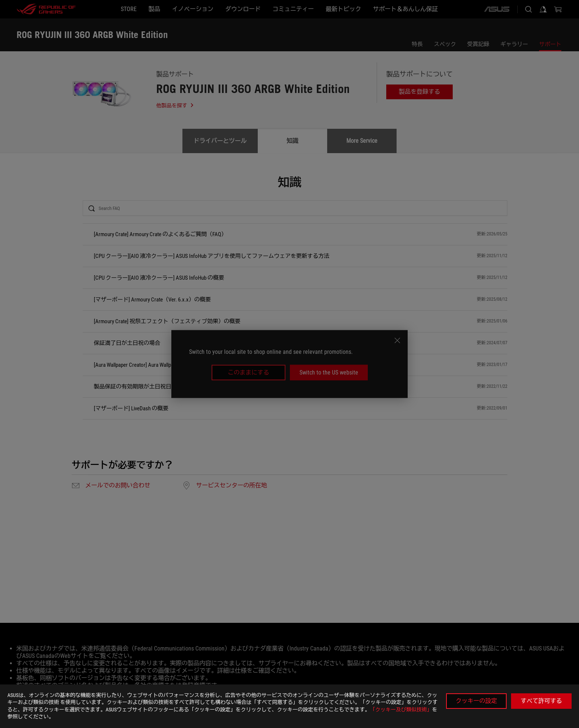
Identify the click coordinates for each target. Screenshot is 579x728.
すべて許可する (541, 701)
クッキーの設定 (476, 701)
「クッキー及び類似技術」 (401, 710)
